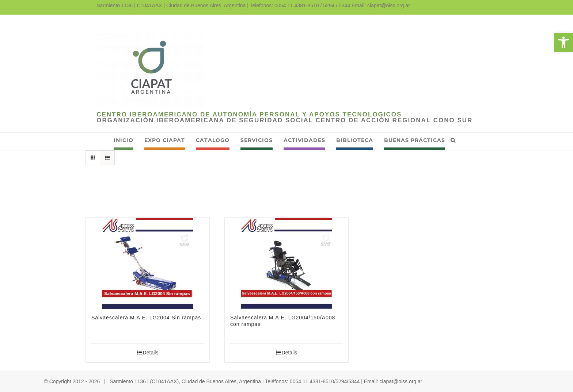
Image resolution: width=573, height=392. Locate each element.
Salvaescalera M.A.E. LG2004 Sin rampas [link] (146, 318)
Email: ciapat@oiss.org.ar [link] (381, 5)
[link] (563, 42)
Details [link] (151, 353)
